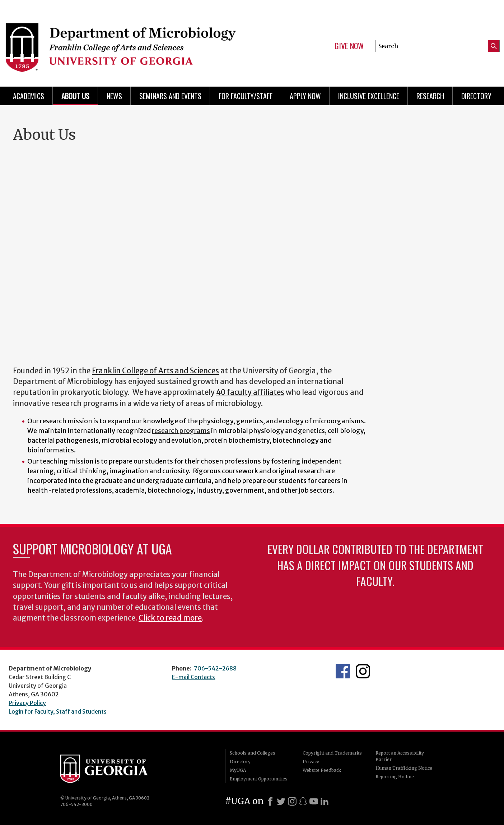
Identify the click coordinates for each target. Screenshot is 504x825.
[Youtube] (314, 801)
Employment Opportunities (259, 779)
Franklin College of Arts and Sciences (155, 371)
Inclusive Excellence (369, 96)
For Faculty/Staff (246, 96)
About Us (75, 96)
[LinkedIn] (325, 801)
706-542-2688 (215, 668)
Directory (476, 96)
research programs (181, 431)
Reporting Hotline (395, 777)
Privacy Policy (27, 703)
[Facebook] (270, 801)
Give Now (349, 46)
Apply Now (305, 96)
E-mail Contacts (193, 677)
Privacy (311, 762)
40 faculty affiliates (250, 392)
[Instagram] (292, 801)
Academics (29, 96)
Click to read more (170, 618)
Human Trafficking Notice (404, 768)
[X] (281, 801)
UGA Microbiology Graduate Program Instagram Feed (363, 671)
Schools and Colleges (253, 753)
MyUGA (238, 770)
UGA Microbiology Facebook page (343, 671)
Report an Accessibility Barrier (400, 756)
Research (430, 96)
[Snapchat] (303, 801)
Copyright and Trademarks (332, 753)
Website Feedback (322, 770)
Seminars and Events (170, 96)
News (114, 96)
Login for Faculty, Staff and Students (58, 711)
